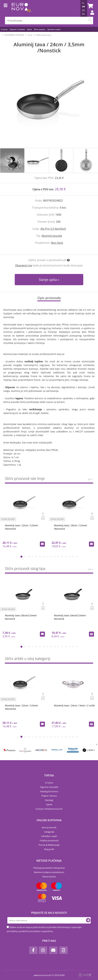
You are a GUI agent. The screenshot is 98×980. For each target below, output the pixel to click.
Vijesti (29, 29)
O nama (4, 29)
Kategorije (49, 832)
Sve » (90, 479)
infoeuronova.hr (54, 809)
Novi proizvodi (49, 827)
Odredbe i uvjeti (49, 836)
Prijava (90, 16)
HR (84, 7)
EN (83, 10)
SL (83, 3)
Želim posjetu (40, 29)
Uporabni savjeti (54, 29)
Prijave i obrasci (49, 796)
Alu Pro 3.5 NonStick (53, 229)
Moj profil (49, 849)
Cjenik (49, 804)
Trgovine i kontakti (17, 29)
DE (83, 14)
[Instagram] (43, 950)
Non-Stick (57, 243)
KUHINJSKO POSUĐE (14, 35)
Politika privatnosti (49, 841)
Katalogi (49, 800)
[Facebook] (33, 950)
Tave (30, 35)
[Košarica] (90, 6)
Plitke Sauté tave (44, 35)
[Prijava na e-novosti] (88, 920)
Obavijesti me (24, 265)
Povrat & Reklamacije (49, 845)
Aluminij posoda (52, 236)
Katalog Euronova (49, 791)
